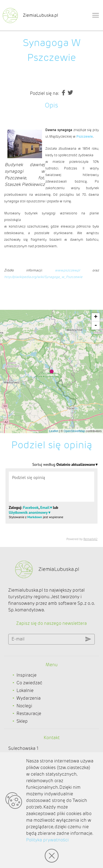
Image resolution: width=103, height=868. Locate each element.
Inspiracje (27, 675)
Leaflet (54, 431)
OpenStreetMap (74, 431)
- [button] (96, 325)
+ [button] (96, 317)
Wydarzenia (29, 698)
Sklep (22, 721)
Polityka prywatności (47, 840)
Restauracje (29, 714)
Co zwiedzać (29, 683)
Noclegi (24, 706)
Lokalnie (25, 690)
